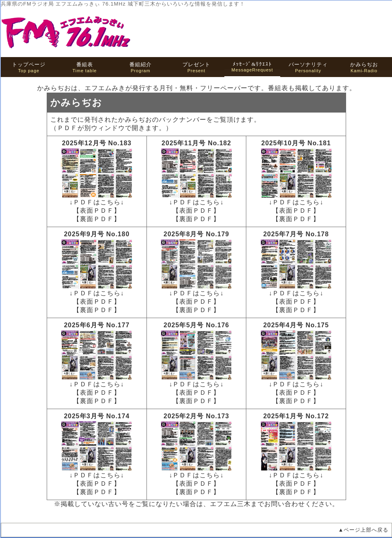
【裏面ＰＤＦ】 (97, 219)
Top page (29, 67)
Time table (85, 67)
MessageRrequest (252, 67)
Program (141, 67)
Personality (308, 67)
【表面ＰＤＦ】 (97, 211)
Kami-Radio (364, 67)
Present (196, 67)
